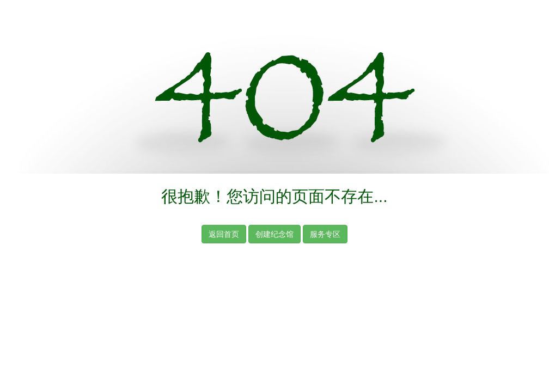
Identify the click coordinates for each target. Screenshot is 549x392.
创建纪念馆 (274, 234)
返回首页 (224, 234)
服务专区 (325, 234)
